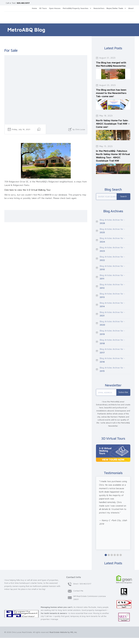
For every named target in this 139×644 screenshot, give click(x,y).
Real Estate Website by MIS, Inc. (63, 632)
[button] (77, 8)
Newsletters (99, 8)
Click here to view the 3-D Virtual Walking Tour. (28, 190)
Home (34, 8)
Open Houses (55, 8)
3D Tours (43, 8)
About (131, 8)
